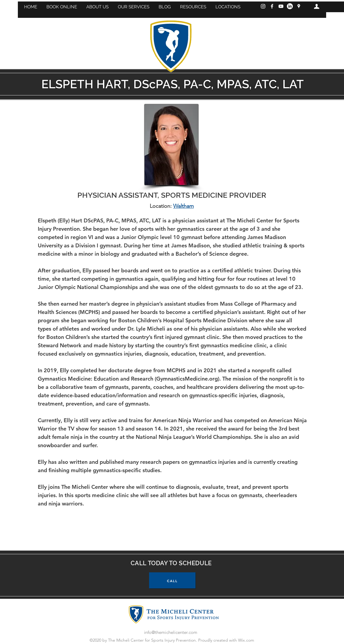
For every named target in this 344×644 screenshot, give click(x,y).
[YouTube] (281, 6)
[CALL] (172, 580)
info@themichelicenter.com (171, 632)
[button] (62, 7)
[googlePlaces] (299, 6)
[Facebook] (272, 6)
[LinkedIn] (290, 6)
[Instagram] (263, 6)
